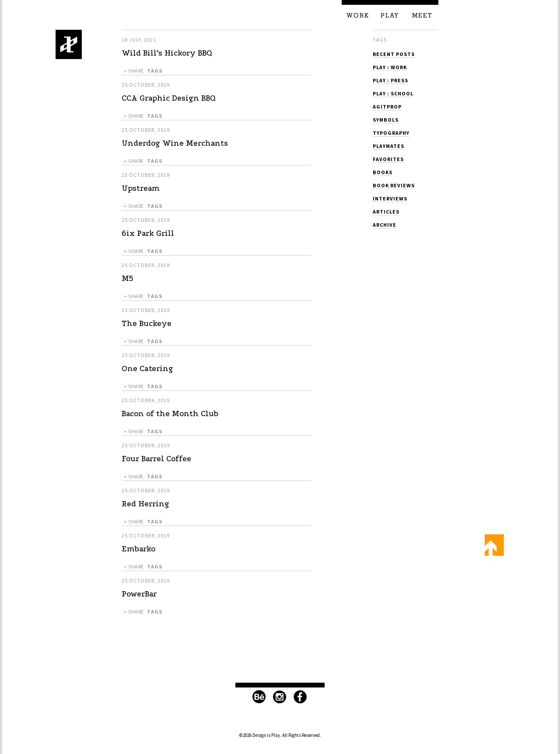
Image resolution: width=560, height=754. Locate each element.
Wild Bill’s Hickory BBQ (167, 53)
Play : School (393, 93)
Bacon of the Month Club (170, 414)
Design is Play (69, 44)
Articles (386, 212)
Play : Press (390, 80)
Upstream (141, 188)
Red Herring (145, 504)
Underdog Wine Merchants (175, 143)
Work (358, 16)
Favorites (388, 159)
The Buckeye (147, 324)
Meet (422, 16)
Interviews (390, 198)
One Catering (147, 369)
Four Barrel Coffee (156, 459)
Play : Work (390, 67)
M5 (128, 279)
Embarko (138, 549)
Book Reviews (394, 185)
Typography (391, 133)
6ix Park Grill (148, 233)
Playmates (388, 146)
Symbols (386, 120)
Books (383, 172)
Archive (385, 225)
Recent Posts (394, 54)
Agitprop (387, 107)
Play (390, 16)
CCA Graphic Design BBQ (169, 98)
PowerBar (139, 594)
